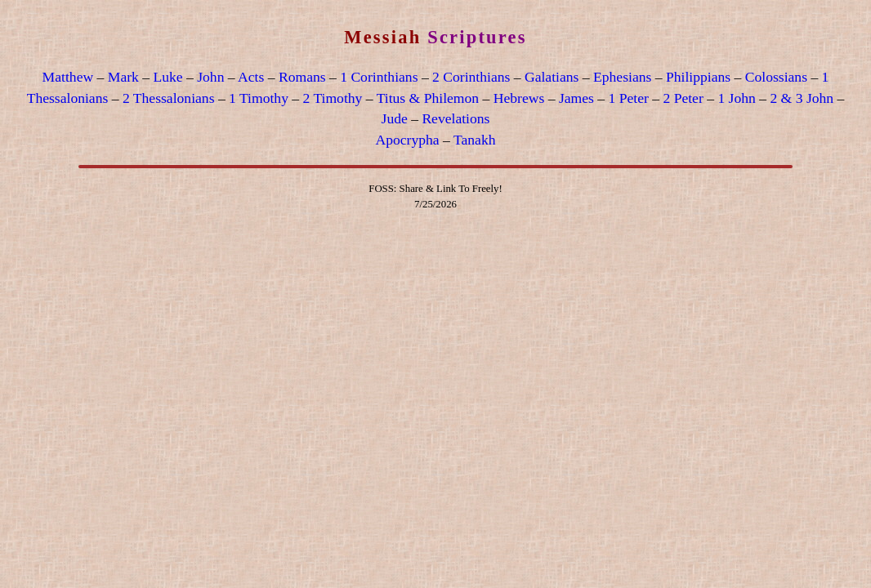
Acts (251, 77)
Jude (395, 118)
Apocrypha (408, 140)
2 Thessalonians (169, 98)
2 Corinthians (471, 77)
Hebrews (519, 98)
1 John (736, 98)
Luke (167, 77)
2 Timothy (333, 98)
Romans (302, 77)
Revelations (456, 118)
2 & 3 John (802, 98)
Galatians (552, 77)
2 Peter (683, 98)
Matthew (68, 77)
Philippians (698, 77)
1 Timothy (259, 98)
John (210, 77)
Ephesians (622, 77)
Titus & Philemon (428, 98)
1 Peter (628, 98)
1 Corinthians (379, 77)
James (576, 98)
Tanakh (475, 140)
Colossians (776, 77)
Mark (123, 77)
